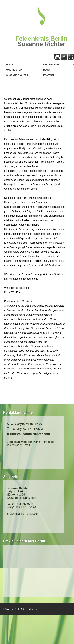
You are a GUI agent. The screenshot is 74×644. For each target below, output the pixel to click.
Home (10, 65)
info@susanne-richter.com (30, 434)
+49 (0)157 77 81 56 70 (28, 429)
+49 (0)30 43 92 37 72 (27, 424)
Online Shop (14, 70)
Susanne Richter (17, 75)
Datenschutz (34, 609)
